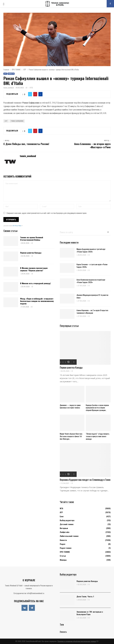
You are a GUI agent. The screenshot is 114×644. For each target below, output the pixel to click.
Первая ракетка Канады (31, 253)
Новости (11, 74)
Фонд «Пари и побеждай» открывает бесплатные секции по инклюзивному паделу (37, 301)
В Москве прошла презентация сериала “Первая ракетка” (34, 269)
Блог (62, 516)
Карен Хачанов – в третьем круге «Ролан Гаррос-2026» (92, 266)
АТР (5, 74)
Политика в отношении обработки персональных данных (77, 641)
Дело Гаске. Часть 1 (85, 596)
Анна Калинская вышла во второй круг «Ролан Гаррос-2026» (91, 281)
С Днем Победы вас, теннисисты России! (26, 144)
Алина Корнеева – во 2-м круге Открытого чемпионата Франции (92, 311)
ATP (6, 121)
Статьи (63, 556)
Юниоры (63, 560)
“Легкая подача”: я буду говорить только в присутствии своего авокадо (98, 436)
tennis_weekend (9, 88)
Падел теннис (66, 548)
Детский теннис (67, 524)
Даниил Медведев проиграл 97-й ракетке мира (92, 296)
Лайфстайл (65, 532)
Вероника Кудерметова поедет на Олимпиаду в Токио (85, 480)
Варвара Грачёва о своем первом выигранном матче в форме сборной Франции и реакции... (97, 408)
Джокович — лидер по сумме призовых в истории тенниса (70, 406)
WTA (61, 508)
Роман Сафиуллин (17, 121)
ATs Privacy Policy (17, 226)
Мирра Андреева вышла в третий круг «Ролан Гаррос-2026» (91, 250)
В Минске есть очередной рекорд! (35, 283)
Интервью (64, 528)
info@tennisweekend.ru (36, 593)
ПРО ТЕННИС (65, 552)
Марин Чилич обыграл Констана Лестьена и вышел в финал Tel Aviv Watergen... (71, 436)
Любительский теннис (69, 536)
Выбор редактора (67, 520)
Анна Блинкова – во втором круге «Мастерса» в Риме (92, 146)
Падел (63, 544)
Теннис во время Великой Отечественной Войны (32, 239)
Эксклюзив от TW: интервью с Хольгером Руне (90, 613)
